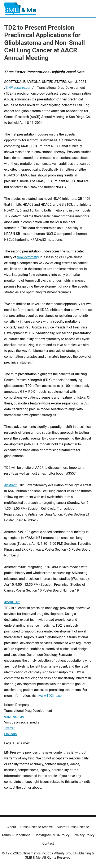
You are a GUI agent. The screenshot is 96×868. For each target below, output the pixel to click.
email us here (14, 717)
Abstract (10, 485)
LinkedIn (10, 734)
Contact (48, 843)
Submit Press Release (73, 827)
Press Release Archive (36, 827)
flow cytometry (28, 257)
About (12, 827)
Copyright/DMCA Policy (52, 835)
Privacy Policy (84, 835)
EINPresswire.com (19, 88)
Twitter (9, 728)
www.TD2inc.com (51, 696)
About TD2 (12, 602)
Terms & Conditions (16, 835)
